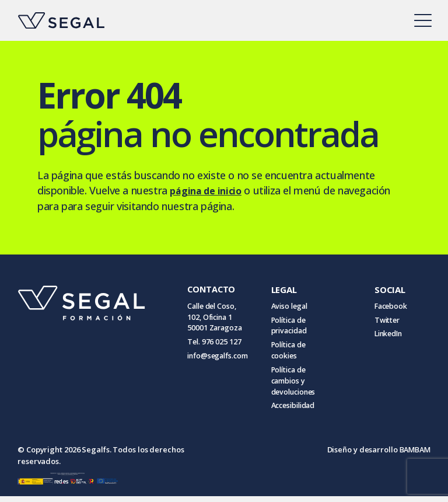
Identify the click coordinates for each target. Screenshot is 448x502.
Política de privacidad (296, 327)
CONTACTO (212, 289)
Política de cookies (295, 353)
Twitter (386, 321)
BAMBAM (414, 455)
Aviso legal (296, 306)
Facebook (390, 306)
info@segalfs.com (220, 359)
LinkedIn (388, 336)
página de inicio (209, 190)
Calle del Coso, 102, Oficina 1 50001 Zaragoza (216, 318)
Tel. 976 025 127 (215, 344)
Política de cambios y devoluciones (300, 385)
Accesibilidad (301, 412)
